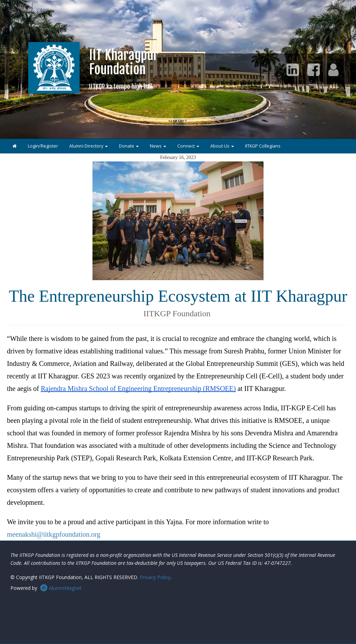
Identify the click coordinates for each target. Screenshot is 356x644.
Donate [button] (129, 146)
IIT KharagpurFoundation (124, 69)
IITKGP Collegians (263, 146)
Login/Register (43, 146)
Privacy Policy (155, 577)
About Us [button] (222, 146)
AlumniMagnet (61, 588)
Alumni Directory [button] (88, 146)
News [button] (158, 146)
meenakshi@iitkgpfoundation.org (54, 534)
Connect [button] (188, 146)
